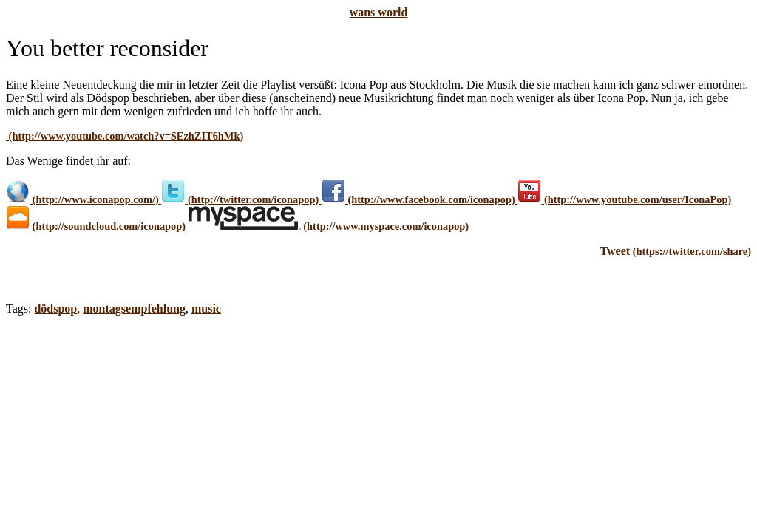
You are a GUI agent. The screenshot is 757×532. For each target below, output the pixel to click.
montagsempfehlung (134, 308)
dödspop (55, 308)
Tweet (615, 251)
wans (379, 12)
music (206, 308)
